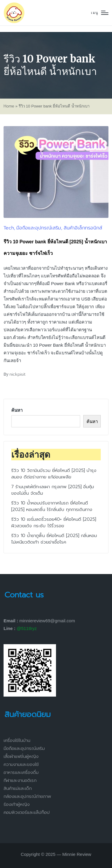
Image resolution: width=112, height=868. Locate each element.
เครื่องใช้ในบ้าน (17, 740)
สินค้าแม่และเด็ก (18, 788)
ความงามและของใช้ (21, 764)
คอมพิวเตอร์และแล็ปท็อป (27, 812)
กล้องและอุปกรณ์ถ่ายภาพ (27, 796)
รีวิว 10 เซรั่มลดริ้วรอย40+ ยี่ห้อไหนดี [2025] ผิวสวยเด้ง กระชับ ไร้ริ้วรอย (54, 523)
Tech (9, 228)
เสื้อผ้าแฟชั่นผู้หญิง (21, 756)
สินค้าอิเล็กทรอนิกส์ (83, 228)
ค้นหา (17, 410)
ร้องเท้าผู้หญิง (17, 804)
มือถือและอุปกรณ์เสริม (39, 228)
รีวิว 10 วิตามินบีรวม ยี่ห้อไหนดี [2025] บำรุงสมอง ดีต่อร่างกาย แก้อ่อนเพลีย (54, 474)
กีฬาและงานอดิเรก (20, 780)
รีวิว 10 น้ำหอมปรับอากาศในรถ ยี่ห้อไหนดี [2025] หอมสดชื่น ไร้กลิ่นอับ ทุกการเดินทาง (52, 506)
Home (9, 106)
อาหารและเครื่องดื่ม (21, 772)
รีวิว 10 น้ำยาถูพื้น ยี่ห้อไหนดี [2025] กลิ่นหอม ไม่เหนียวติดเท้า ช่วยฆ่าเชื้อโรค (54, 539)
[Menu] (100, 13)
